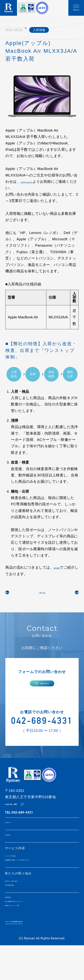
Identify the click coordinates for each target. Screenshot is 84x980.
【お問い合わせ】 (35, 182)
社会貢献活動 (15, 910)
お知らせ (12, 839)
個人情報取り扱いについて (25, 930)
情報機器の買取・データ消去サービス (34, 881)
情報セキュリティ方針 (22, 936)
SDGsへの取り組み (20, 904)
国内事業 (61, 567)
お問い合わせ (45, 693)
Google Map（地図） (20, 819)
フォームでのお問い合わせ (25, 953)
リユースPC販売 (18, 876)
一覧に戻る (42, 595)
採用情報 (12, 924)
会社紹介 (12, 853)
